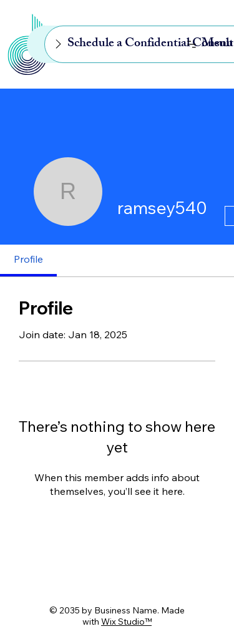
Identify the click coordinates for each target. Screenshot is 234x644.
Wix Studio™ (126, 622)
